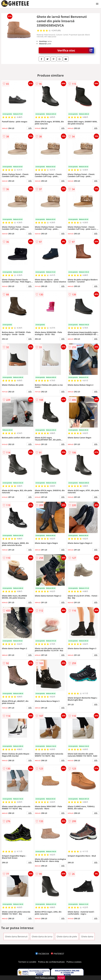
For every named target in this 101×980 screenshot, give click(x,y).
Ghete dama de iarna (42, 937)
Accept (61, 978)
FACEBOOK (42, 954)
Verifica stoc (76, 50)
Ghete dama (87, 937)
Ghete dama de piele (67, 937)
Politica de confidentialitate (51, 962)
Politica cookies (74, 962)
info (30, 128)
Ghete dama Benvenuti (16, 937)
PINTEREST (57, 954)
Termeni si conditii (27, 962)
